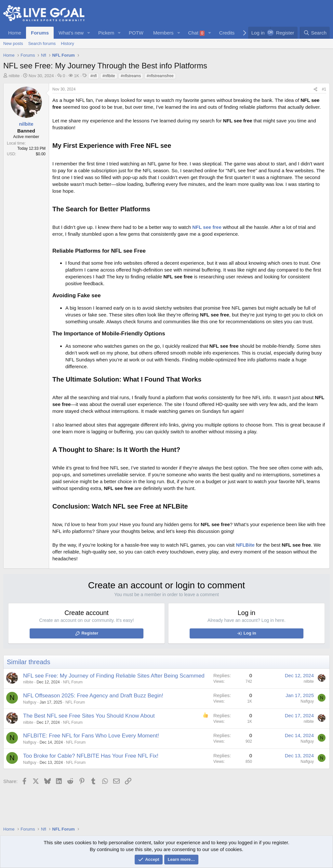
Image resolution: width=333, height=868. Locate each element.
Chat (196, 33)
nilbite (14, 76)
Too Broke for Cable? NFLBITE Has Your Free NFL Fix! (91, 756)
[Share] (315, 89)
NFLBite (245, 545)
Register (90, 633)
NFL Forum (73, 682)
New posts (13, 43)
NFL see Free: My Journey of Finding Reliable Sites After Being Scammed (114, 676)
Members (163, 33)
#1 (324, 89)
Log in (250, 633)
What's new (71, 33)
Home (15, 33)
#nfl (93, 76)
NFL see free (207, 227)
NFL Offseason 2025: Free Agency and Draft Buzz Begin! (93, 696)
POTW (136, 33)
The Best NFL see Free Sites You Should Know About (89, 716)
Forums (40, 33)
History (67, 43)
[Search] (315, 33)
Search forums (42, 43)
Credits (227, 33)
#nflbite (109, 76)
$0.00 (41, 154)
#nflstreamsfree (160, 76)
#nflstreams (131, 76)
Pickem (106, 33)
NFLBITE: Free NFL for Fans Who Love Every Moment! (91, 736)
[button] (89, 33)
